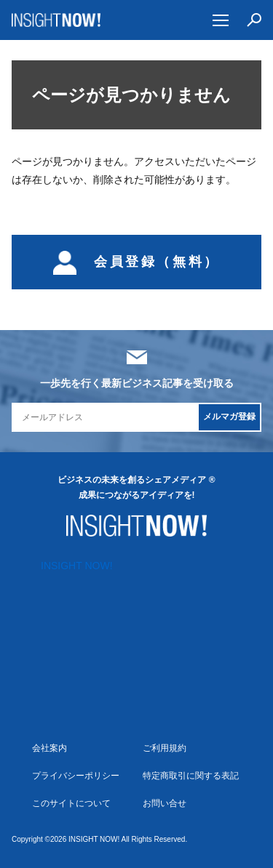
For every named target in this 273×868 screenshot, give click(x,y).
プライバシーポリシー (76, 776)
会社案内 (50, 748)
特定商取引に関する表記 (191, 776)
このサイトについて (71, 803)
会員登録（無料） (136, 262)
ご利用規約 (165, 748)
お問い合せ (165, 803)
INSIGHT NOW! (56, 20)
